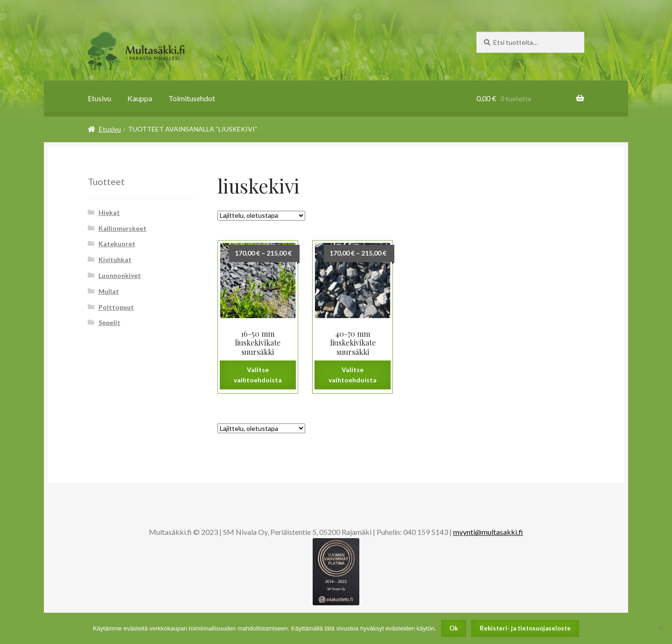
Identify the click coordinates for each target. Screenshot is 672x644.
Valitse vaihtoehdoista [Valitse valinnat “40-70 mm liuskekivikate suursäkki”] (353, 375)
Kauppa (140, 98)
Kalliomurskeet (122, 228)
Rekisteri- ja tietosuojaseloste (525, 628)
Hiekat (109, 212)
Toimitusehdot (192, 98)
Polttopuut (116, 307)
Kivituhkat (115, 260)
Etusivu (99, 98)
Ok (454, 628)
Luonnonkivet (120, 275)
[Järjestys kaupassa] (261, 216)
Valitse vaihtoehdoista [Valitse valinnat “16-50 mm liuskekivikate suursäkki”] (258, 375)
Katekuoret (117, 244)
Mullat (109, 291)
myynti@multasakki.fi (488, 532)
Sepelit (109, 322)
